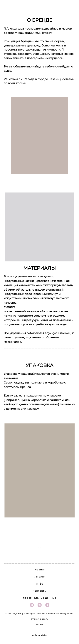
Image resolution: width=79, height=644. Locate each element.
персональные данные (40, 598)
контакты (39, 591)
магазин (40, 577)
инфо (40, 584)
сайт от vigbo (39, 635)
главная (40, 569)
